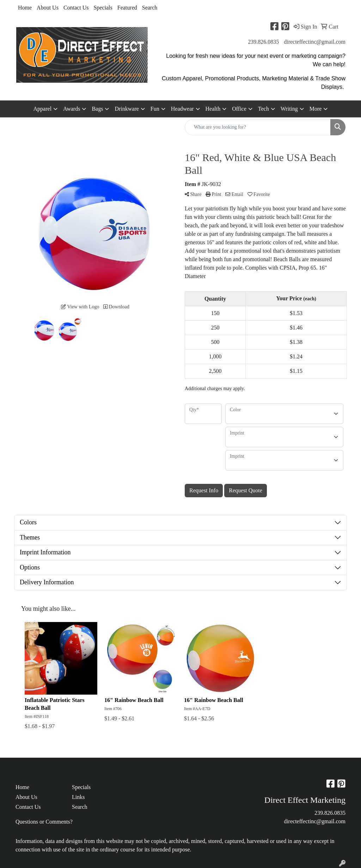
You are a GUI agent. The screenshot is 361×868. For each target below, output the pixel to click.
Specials (103, 8)
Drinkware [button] (127, 109)
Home (25, 8)
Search (150, 8)
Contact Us (76, 8)
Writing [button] (289, 109)
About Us (48, 8)
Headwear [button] (182, 109)
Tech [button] (264, 109)
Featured (127, 8)
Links (78, 797)
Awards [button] (72, 109)
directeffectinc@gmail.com (315, 42)
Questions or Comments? (44, 822)
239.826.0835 (263, 42)
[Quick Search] (258, 127)
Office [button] (239, 109)
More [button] (316, 109)
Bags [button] (97, 109)
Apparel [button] (43, 109)
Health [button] (213, 109)
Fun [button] (155, 109)
